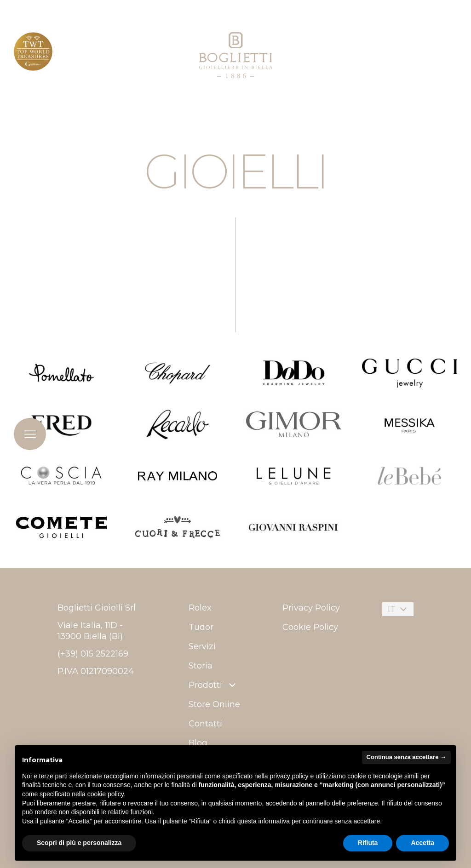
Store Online (214, 704)
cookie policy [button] (106, 794)
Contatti (205, 724)
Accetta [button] (422, 843)
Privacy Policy (311, 608)
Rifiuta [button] (368, 843)
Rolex (200, 608)
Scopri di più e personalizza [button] (79, 843)
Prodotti (213, 685)
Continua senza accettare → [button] (406, 757)
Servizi (202, 646)
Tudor (201, 627)
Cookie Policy (310, 627)
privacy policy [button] (289, 776)
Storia (201, 666)
